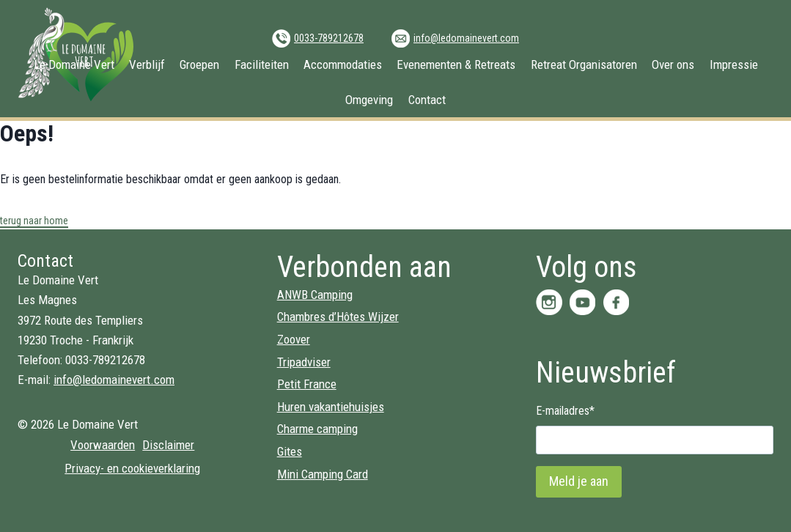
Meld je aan (579, 481)
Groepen (199, 64)
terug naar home (34, 221)
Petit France (307, 384)
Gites (290, 451)
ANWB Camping (315, 295)
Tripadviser (304, 362)
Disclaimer (168, 445)
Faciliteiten (262, 64)
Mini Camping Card (323, 474)
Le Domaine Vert (74, 64)
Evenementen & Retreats (456, 64)
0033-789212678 (329, 38)
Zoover (294, 339)
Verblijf (147, 64)
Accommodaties (343, 64)
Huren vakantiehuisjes (331, 407)
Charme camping (317, 429)
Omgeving (369, 100)
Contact (427, 100)
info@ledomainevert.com (466, 38)
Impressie (734, 64)
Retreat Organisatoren (584, 64)
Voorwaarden (103, 445)
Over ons (673, 64)
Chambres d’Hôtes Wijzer (338, 317)
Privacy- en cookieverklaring (132, 468)
